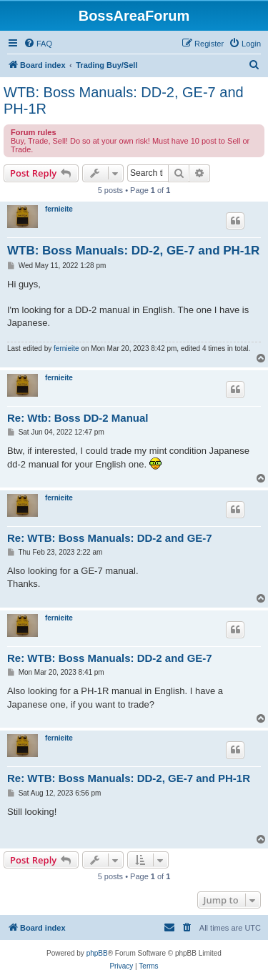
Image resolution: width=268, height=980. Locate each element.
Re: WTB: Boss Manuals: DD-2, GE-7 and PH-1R (129, 778)
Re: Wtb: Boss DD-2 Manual (78, 418)
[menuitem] (38, 44)
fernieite (59, 209)
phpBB (97, 953)
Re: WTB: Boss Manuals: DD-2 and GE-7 (110, 538)
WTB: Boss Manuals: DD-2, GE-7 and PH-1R (124, 100)
